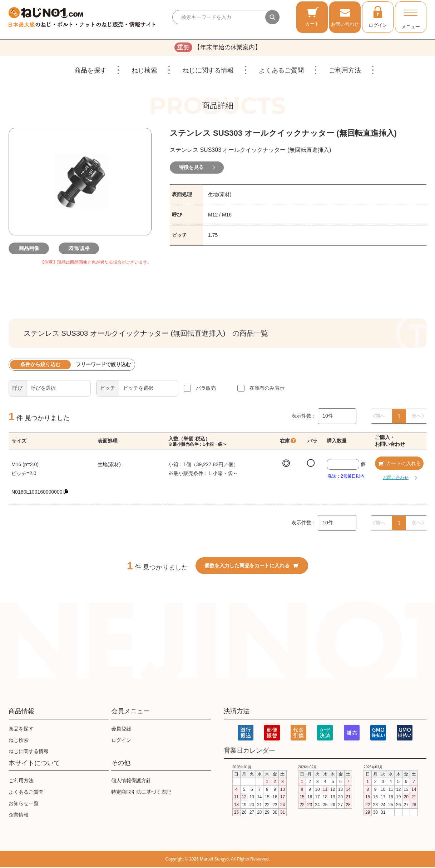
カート (312, 17)
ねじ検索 (144, 71)
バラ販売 (206, 389)
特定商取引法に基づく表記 (141, 793)
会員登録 (121, 729)
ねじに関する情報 (208, 71)
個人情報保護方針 (131, 781)
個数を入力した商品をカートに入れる (252, 566)
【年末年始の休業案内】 (217, 48)
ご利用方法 (345, 71)
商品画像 (30, 249)
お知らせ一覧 (24, 804)
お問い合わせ (345, 17)
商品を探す (90, 71)
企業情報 (19, 815)
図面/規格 (80, 249)
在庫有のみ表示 (267, 389)
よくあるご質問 (281, 71)
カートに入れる (399, 464)
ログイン (378, 16)
